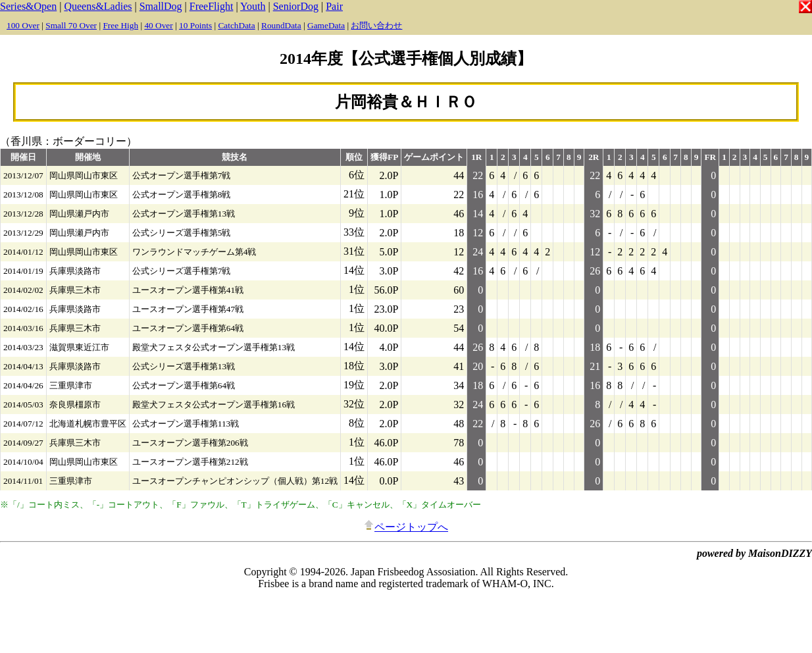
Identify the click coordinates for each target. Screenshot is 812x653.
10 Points (195, 25)
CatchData (236, 25)
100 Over (23, 25)
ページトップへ (406, 527)
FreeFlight (212, 6)
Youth (253, 6)
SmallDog (161, 6)
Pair (334, 6)
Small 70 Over (71, 25)
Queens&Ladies (98, 6)
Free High (120, 25)
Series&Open (28, 6)
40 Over (158, 25)
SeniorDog (296, 6)
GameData (326, 25)
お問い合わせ (376, 25)
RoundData (281, 25)
